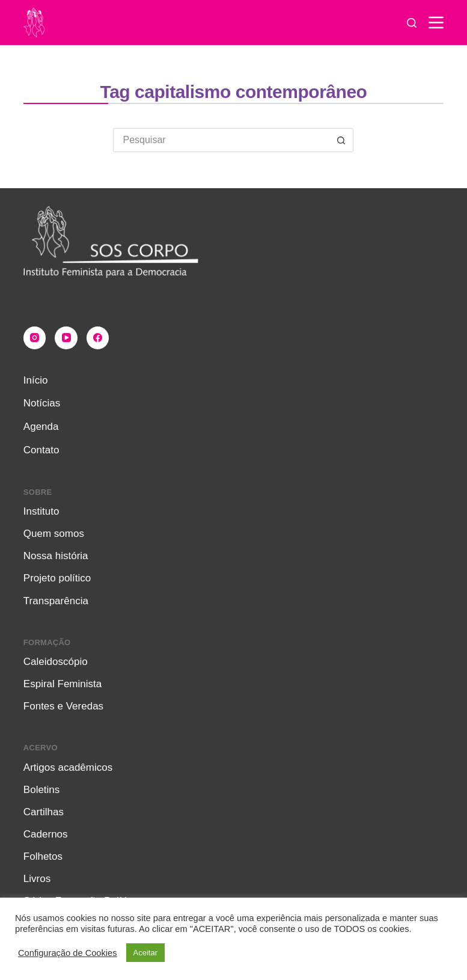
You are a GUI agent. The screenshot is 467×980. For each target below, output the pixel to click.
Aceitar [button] (145, 953)
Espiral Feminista (63, 684)
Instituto (41, 511)
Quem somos (54, 534)
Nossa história (56, 556)
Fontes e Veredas (63, 706)
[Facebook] (98, 338)
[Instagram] (35, 338)
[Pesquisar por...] (221, 140)
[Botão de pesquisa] (341, 140)
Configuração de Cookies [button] (68, 953)
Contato (41, 450)
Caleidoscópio (56, 662)
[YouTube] (66, 338)
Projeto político (57, 578)
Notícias (42, 403)
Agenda (41, 427)
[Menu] (436, 23)
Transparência (56, 601)
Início (36, 380)
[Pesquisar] (412, 23)
